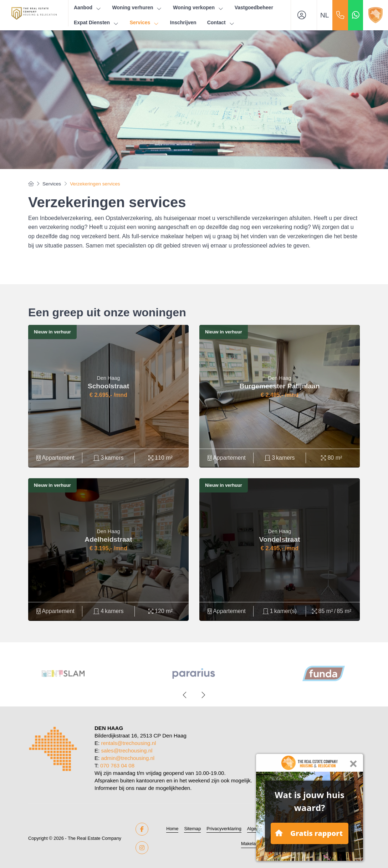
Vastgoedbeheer (254, 7)
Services (145, 23)
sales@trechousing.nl (127, 750)
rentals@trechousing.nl (128, 743)
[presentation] (185, 695)
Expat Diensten (96, 23)
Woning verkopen (198, 8)
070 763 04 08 (117, 765)
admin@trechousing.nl (128, 758)
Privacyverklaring (224, 829)
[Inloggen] (304, 15)
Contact (221, 23)
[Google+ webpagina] (142, 848)
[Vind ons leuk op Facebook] (142, 829)
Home (172, 829)
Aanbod (88, 8)
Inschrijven (183, 22)
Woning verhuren (137, 8)
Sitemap (192, 829)
